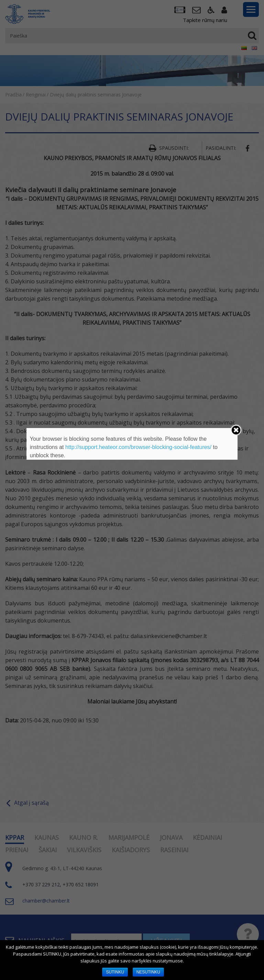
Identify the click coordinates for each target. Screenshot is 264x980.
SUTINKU (115, 972)
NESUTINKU (148, 972)
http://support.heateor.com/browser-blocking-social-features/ (138, 447)
